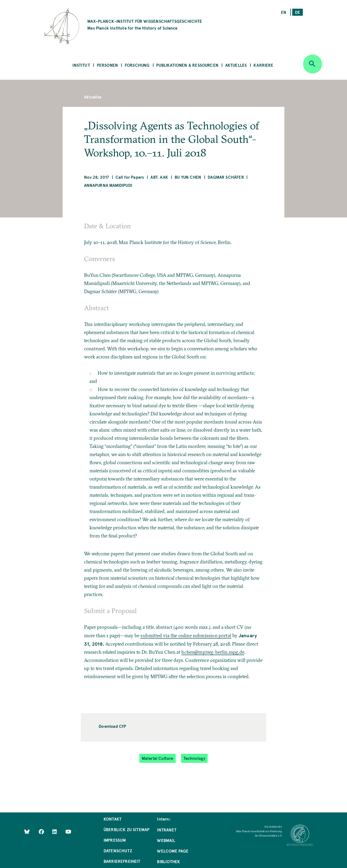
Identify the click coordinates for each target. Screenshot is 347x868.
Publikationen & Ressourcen (187, 65)
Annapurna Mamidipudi (108, 185)
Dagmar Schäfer (226, 177)
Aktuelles (236, 65)
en (284, 12)
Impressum (115, 840)
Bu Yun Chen (188, 177)
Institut (81, 65)
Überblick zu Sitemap (127, 829)
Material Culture (158, 758)
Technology (195, 758)
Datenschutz (118, 851)
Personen (107, 65)
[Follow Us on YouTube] (68, 831)
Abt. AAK (159, 177)
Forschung (137, 65)
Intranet (167, 830)
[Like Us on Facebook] (42, 831)
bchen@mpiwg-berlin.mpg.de (213, 652)
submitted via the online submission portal (186, 635)
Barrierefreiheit (122, 861)
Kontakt (113, 819)
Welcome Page (173, 851)
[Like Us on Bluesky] (27, 831)
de (298, 12)
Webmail (166, 840)
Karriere (263, 65)
